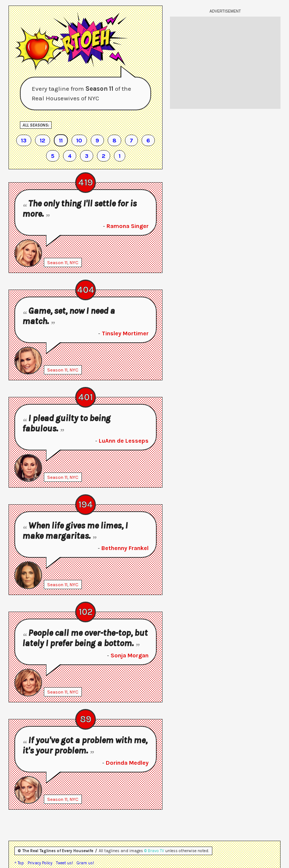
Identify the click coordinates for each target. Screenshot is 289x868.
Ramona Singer (128, 226)
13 (24, 140)
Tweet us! (65, 863)
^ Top (19, 863)
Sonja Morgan (130, 655)
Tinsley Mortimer (125, 333)
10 (79, 140)
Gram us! (85, 863)
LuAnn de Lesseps (124, 441)
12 (43, 140)
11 (61, 140)
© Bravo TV (154, 851)
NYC (74, 262)
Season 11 (57, 262)
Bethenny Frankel (125, 548)
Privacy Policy (40, 863)
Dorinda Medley (127, 763)
